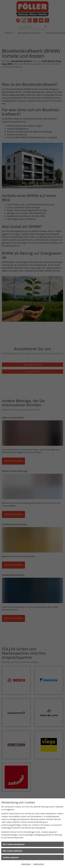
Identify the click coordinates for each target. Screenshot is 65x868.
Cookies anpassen (11, 857)
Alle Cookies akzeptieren (14, 844)
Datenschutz (38, 864)
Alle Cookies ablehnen (13, 851)
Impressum (26, 864)
